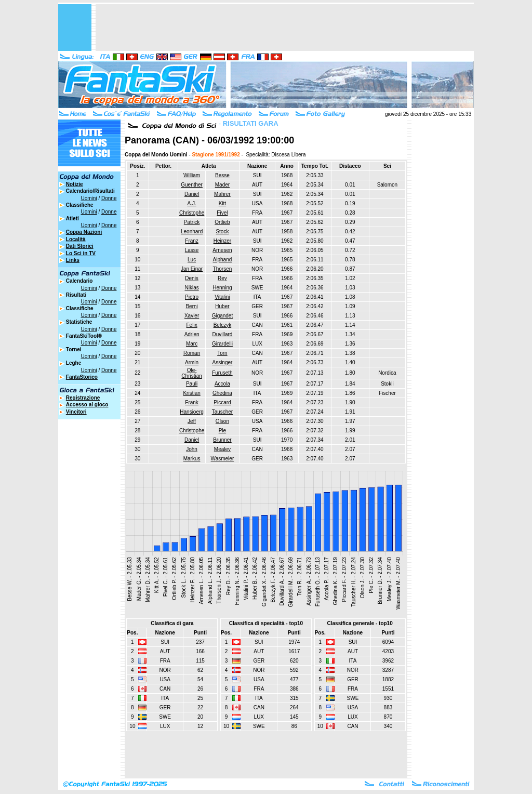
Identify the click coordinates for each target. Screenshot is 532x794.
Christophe (192, 213)
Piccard (222, 402)
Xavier (192, 316)
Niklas (191, 288)
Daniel (192, 194)
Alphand (223, 260)
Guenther (192, 185)
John (192, 449)
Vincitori (76, 412)
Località (76, 239)
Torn (222, 353)
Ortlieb (222, 222)
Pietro (192, 297)
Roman (192, 353)
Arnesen (222, 250)
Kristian (191, 393)
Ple (222, 431)
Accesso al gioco (87, 405)
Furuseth (222, 373)
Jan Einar (192, 269)
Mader (222, 185)
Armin (192, 362)
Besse (222, 175)
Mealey (222, 449)
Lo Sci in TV (81, 253)
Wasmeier (223, 459)
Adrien (192, 334)
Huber (222, 306)
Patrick (192, 222)
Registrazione (83, 398)
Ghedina (222, 393)
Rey (222, 278)
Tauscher (223, 412)
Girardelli (222, 344)
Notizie (75, 184)
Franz (192, 241)
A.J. (191, 203)
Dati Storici (80, 246)
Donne (109, 198)
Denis (192, 278)
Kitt (222, 203)
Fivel (222, 213)
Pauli (192, 384)
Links (73, 260)
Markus (192, 459)
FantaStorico (82, 377)
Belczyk (222, 325)
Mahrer (222, 194)
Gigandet (223, 316)
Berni (191, 306)
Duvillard (222, 334)
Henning (222, 288)
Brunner (222, 440)
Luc (192, 260)
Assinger (222, 362)
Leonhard (192, 231)
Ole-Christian (191, 373)
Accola (222, 384)
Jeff (192, 421)
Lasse (192, 250)
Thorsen (223, 269)
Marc (192, 344)
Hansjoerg (192, 412)
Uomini (89, 198)
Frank (192, 402)
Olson (222, 421)
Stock (222, 231)
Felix (192, 325)
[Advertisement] (285, 28)
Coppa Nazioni (84, 232)
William (192, 175)
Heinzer (222, 241)
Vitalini (222, 297)
